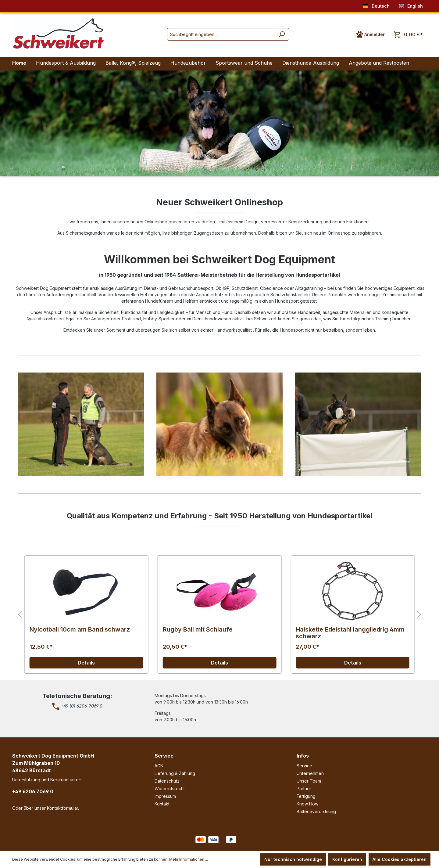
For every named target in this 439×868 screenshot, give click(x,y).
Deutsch (376, 5)
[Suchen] (282, 34)
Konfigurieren (347, 859)
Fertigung (306, 796)
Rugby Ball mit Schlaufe (198, 630)
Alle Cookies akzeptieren (400, 859)
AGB (159, 766)
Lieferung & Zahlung (175, 773)
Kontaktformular (62, 808)
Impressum (165, 796)
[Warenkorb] (408, 35)
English (411, 5)
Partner (304, 789)
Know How (307, 804)
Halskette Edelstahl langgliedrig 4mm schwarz (350, 633)
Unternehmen (310, 773)
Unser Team (309, 781)
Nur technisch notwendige (293, 859)
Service (164, 756)
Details (86, 663)
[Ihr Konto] (371, 34)
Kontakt (162, 804)
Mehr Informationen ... (189, 859)
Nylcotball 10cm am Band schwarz (80, 630)
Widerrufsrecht (170, 789)
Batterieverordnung (316, 811)
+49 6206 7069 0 (33, 791)
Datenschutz (167, 781)
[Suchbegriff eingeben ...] (221, 34)
